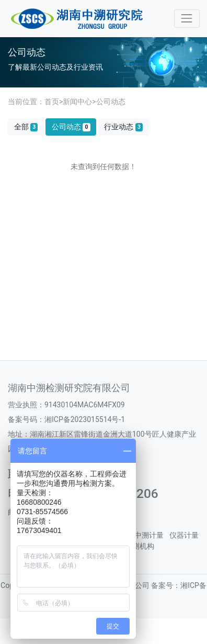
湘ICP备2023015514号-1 (85, 419)
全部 (26, 127)
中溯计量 (149, 535)
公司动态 (111, 102)
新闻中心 (77, 102)
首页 (52, 102)
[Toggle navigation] (187, 19)
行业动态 (123, 127)
